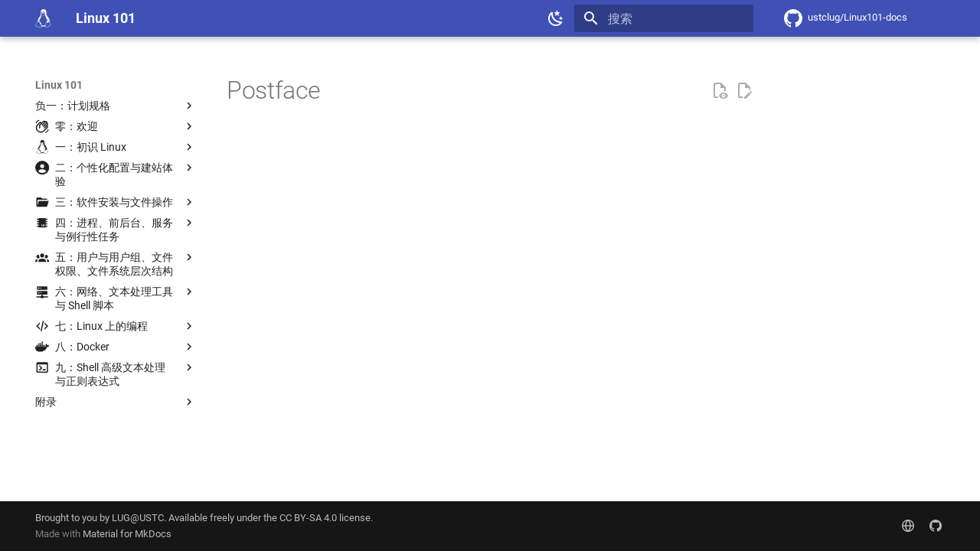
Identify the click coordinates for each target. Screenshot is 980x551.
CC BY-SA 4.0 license (325, 518)
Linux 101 (59, 85)
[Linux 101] (43, 18)
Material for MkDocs (127, 534)
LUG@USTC (138, 518)
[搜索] (664, 18)
